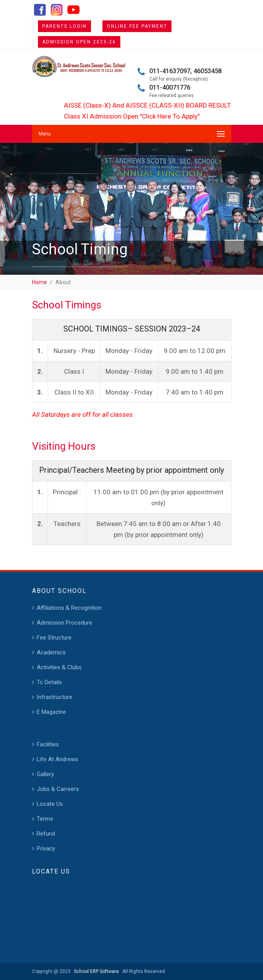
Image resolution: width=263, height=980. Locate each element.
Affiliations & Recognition (69, 608)
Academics (51, 652)
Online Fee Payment (137, 26)
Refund (46, 834)
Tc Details (49, 682)
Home (39, 282)
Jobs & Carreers (58, 789)
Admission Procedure (64, 623)
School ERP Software (95, 971)
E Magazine (51, 712)
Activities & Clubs (59, 667)
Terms (45, 819)
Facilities (48, 744)
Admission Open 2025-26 (79, 42)
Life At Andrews (57, 759)
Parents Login (64, 26)
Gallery (45, 774)
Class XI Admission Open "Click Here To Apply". (137, 116)
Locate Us (50, 804)
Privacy (46, 848)
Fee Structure (54, 638)
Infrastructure (55, 697)
